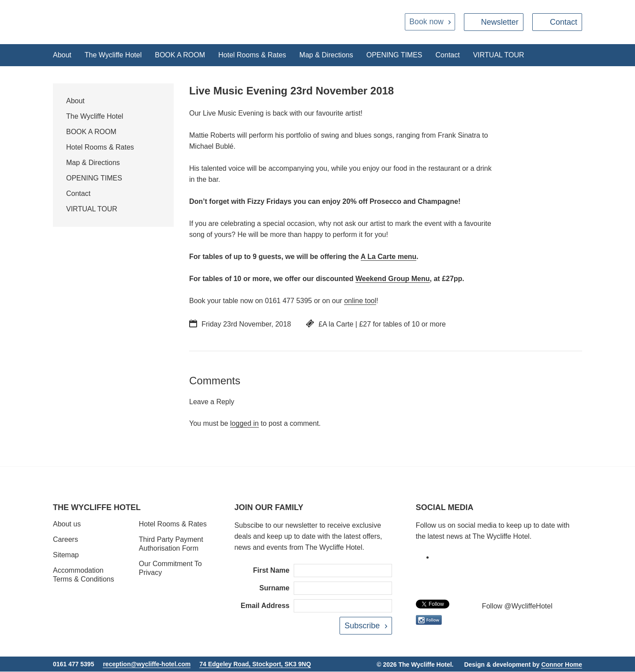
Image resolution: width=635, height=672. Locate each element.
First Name (271, 571)
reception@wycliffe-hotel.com (147, 664)
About (62, 55)
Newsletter (500, 22)
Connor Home (562, 664)
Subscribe (362, 626)
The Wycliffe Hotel (113, 55)
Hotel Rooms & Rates (252, 55)
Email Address (265, 606)
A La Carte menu (389, 257)
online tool (360, 301)
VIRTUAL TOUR (499, 55)
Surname (274, 588)
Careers (65, 540)
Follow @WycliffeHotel (517, 606)
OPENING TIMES (394, 55)
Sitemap (66, 555)
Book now (426, 22)
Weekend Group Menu (393, 279)
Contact (564, 22)
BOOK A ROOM (180, 55)
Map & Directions (326, 55)
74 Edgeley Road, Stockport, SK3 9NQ (255, 664)
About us (67, 524)
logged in (245, 424)
